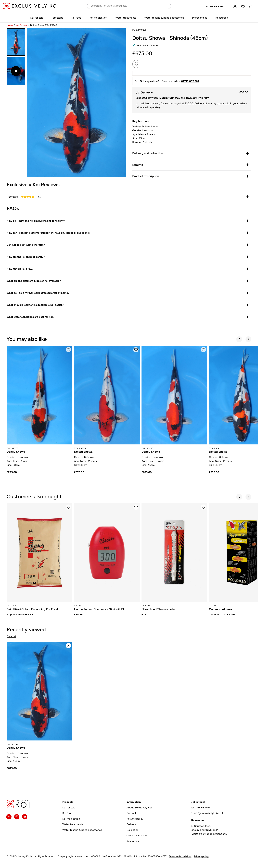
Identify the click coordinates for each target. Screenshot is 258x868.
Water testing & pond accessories (164, 18)
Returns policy (135, 819)
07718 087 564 (215, 7)
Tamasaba (57, 18)
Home (10, 25)
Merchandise (200, 18)
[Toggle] (247, 153)
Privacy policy (201, 856)
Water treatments (126, 18)
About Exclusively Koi (139, 808)
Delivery (131, 824)
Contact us (133, 813)
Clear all (11, 636)
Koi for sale (37, 18)
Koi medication (98, 18)
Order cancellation (137, 836)
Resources (222, 18)
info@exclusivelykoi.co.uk (209, 813)
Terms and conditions (180, 856)
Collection (133, 830)
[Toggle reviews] (247, 197)
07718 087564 (202, 808)
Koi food (76, 18)
